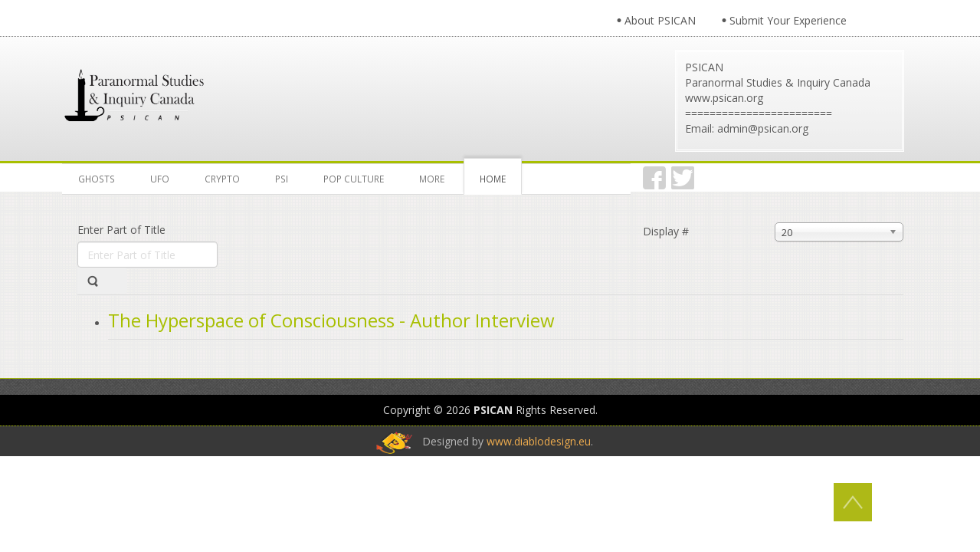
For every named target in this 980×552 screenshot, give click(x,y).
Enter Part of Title (123, 230)
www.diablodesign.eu (539, 441)
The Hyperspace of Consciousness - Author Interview (331, 320)
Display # (666, 231)
